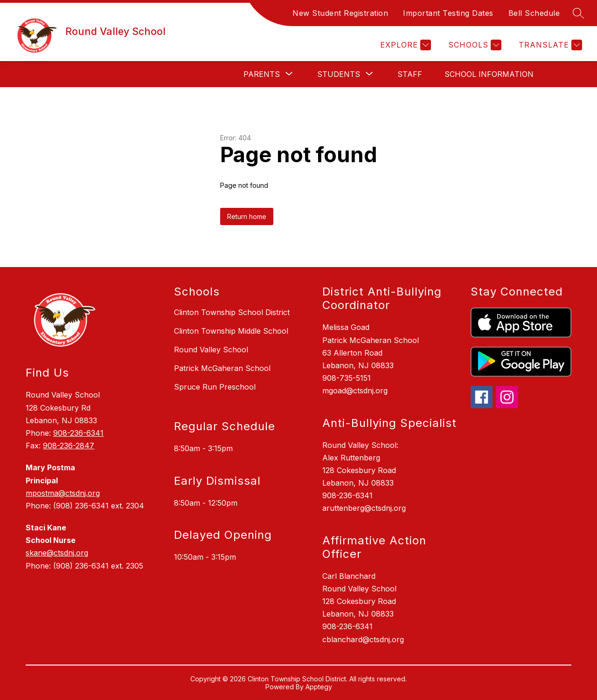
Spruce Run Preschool (215, 387)
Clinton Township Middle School (231, 331)
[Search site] (578, 13)
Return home (247, 216)
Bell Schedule (534, 13)
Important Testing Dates (448, 13)
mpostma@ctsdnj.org (63, 493)
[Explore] (404, 45)
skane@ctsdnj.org (57, 553)
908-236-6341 (78, 433)
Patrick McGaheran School (222, 368)
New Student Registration (340, 13)
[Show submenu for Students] (339, 74)
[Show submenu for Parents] (262, 74)
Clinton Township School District (232, 312)
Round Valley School (211, 350)
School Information (489, 74)
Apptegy (319, 687)
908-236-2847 (69, 446)
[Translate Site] (549, 45)
